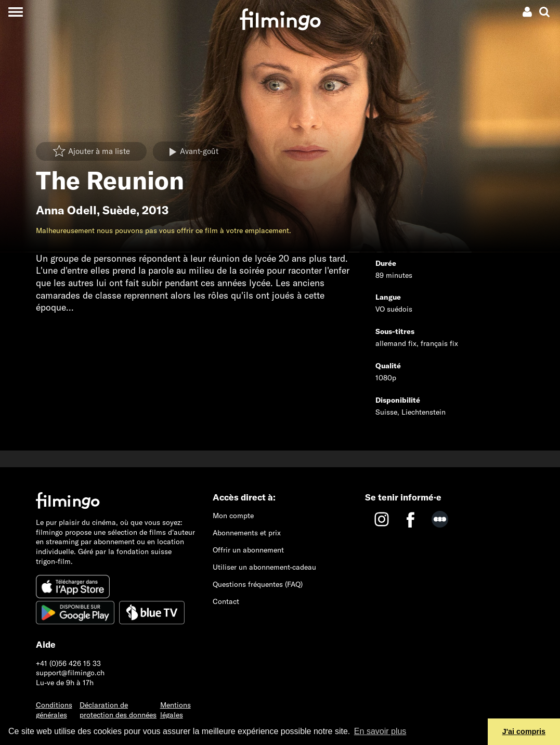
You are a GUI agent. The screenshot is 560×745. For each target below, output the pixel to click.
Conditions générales (54, 710)
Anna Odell (66, 210)
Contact (226, 601)
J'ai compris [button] (524, 731)
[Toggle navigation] (15, 12)
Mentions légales (175, 710)
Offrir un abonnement (248, 550)
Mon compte (233, 516)
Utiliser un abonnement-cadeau (264, 567)
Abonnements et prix (247, 533)
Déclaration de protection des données (118, 710)
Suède (119, 210)
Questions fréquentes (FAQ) (258, 584)
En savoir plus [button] (380, 731)
